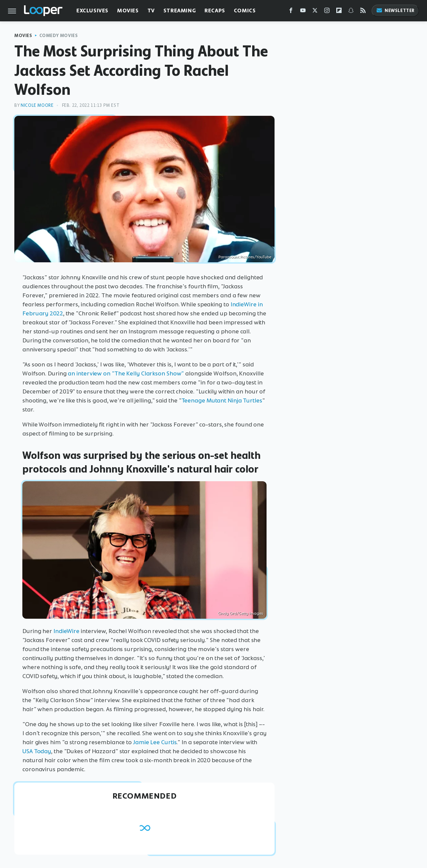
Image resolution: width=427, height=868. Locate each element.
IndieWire (66, 631)
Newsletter (395, 11)
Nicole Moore (37, 105)
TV (151, 11)
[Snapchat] (351, 12)
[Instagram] (327, 12)
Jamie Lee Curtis (155, 742)
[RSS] (363, 12)
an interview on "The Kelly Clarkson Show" (126, 373)
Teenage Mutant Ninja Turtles (222, 400)
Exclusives (92, 11)
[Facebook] (291, 12)
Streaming (180, 11)
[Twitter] (315, 12)
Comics (245, 11)
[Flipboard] (339, 12)
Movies (128, 11)
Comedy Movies (59, 36)
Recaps (215, 11)
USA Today (37, 751)
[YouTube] (303, 12)
